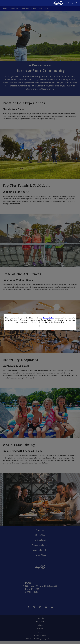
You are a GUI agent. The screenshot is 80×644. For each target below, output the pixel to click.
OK (40, 326)
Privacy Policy (48, 318)
